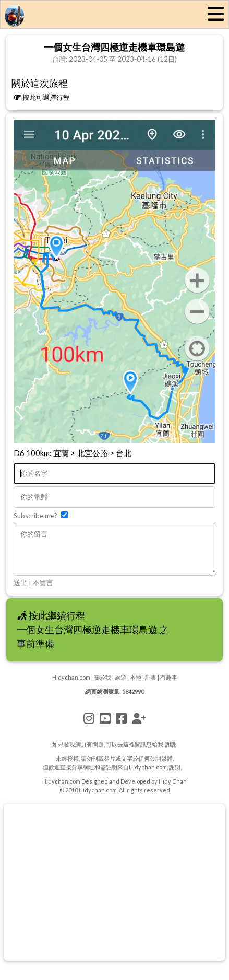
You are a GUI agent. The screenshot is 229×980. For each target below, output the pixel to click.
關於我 (103, 685)
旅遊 (120, 685)
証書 (151, 685)
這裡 (129, 752)
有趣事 (169, 685)
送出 (20, 590)
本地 (136, 685)
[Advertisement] (115, 890)
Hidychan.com (71, 685)
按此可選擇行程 (42, 97)
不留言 (43, 590)
